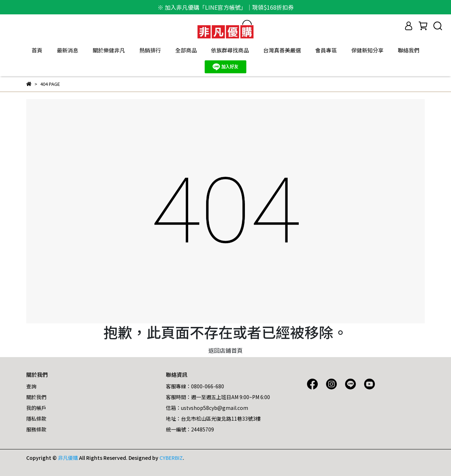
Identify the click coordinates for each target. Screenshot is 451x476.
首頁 (37, 50)
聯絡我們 (409, 50)
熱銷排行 (150, 50)
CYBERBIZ (171, 458)
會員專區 (326, 50)
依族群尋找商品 (230, 50)
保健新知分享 (367, 50)
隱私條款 (36, 419)
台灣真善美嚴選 (282, 50)
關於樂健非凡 (109, 50)
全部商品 (186, 50)
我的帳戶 (36, 408)
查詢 (31, 386)
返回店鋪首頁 (225, 350)
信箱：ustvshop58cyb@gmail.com (207, 408)
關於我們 (36, 397)
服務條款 (36, 429)
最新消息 (68, 50)
